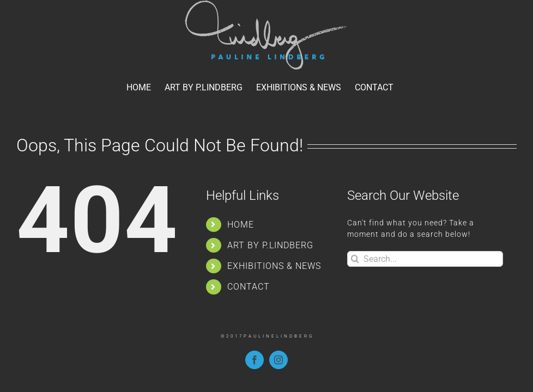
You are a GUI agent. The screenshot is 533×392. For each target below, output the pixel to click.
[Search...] (425, 259)
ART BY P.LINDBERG (270, 245)
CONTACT (249, 287)
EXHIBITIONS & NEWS (274, 266)
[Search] (355, 259)
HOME (241, 225)
